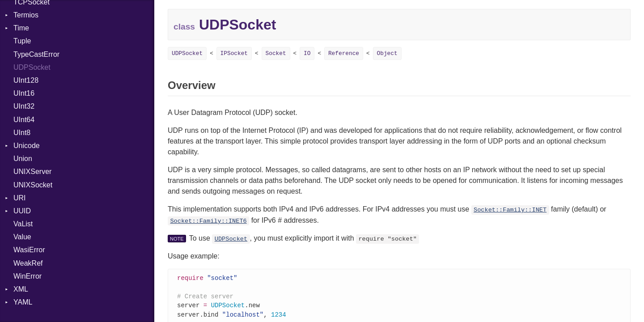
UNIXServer (32, 172)
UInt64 (24, 120)
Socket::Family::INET (510, 210)
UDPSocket (32, 67)
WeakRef (28, 263)
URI (20, 198)
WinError (28, 276)
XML (21, 289)
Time (21, 28)
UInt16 (24, 93)
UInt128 (26, 80)
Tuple (22, 41)
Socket (276, 53)
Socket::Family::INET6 (208, 221)
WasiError (29, 250)
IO (307, 53)
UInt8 (22, 133)
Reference (344, 53)
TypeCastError (36, 54)
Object (387, 53)
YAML (23, 302)
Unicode (27, 146)
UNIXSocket (33, 185)
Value (22, 237)
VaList (23, 224)
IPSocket (234, 53)
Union (23, 159)
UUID (22, 211)
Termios (26, 15)
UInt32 (24, 106)
